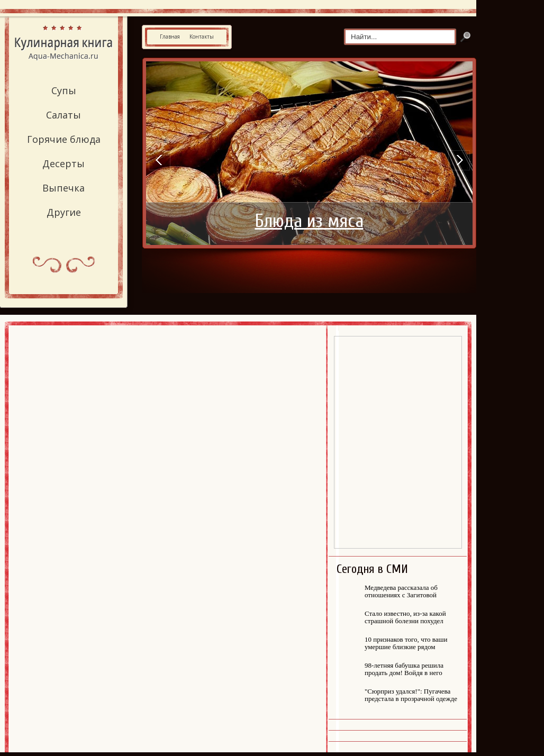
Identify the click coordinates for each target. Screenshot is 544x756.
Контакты (202, 37)
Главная (170, 37)
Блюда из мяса (309, 221)
